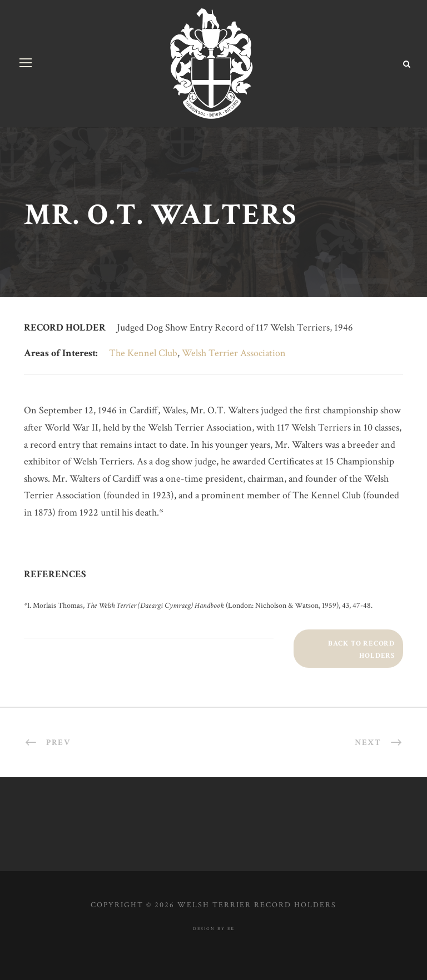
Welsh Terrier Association (234, 353)
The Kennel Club (143, 353)
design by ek (214, 929)
